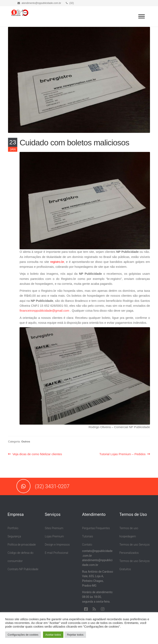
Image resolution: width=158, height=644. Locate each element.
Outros (26, 442)
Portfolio (13, 528)
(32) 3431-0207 (43, 486)
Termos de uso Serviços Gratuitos (134, 565)
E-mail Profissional (57, 553)
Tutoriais (88, 536)
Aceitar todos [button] (53, 635)
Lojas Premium (54, 536)
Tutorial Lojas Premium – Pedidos (123, 454)
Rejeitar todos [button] (75, 635)
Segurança (14, 536)
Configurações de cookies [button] (23, 635)
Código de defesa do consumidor (21, 557)
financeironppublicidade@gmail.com (44, 311)
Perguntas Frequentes (96, 528)
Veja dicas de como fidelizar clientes (37, 454)
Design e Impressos (57, 545)
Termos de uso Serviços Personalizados (134, 549)
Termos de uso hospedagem (129, 532)
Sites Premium (54, 528)
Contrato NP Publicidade (23, 569)
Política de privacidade (22, 545)
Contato (87, 545)
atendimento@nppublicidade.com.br (39, 3)
